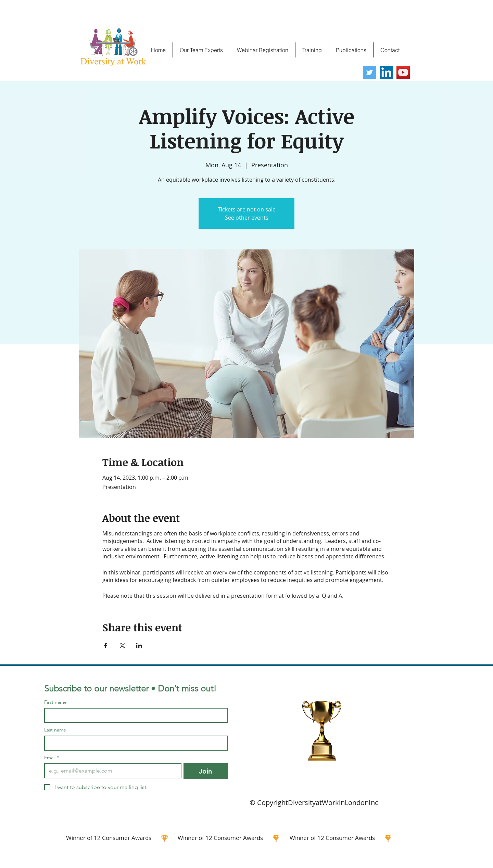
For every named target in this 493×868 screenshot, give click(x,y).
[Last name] (134, 743)
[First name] (134, 715)
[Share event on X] (122, 646)
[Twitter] (370, 72)
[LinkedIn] (386, 72)
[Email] (111, 771)
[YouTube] (403, 72)
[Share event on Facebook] (106, 646)
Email (52, 758)
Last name (55, 730)
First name (55, 702)
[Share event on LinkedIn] (139, 646)
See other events (247, 218)
